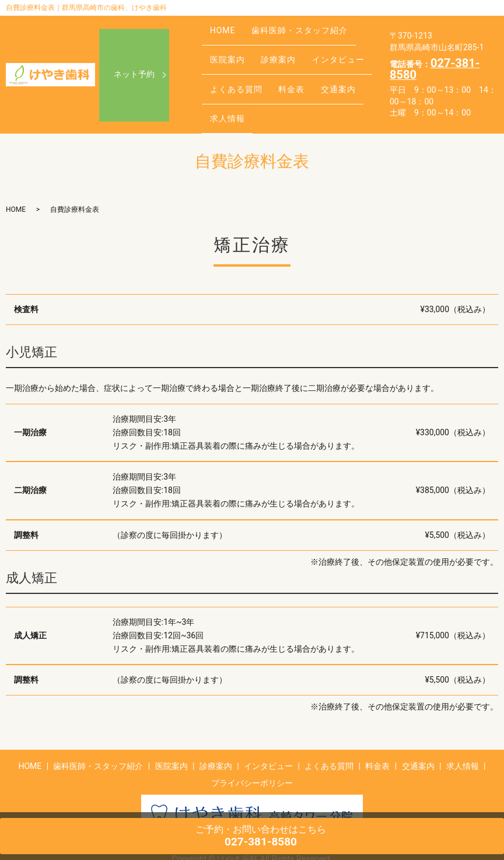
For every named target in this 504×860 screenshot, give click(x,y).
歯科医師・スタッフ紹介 (287, 32)
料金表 (280, 68)
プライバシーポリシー (252, 754)
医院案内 (223, 50)
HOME (219, 32)
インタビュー (318, 50)
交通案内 (318, 68)
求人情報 (223, 86)
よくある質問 (232, 68)
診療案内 (267, 50)
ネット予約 (134, 60)
